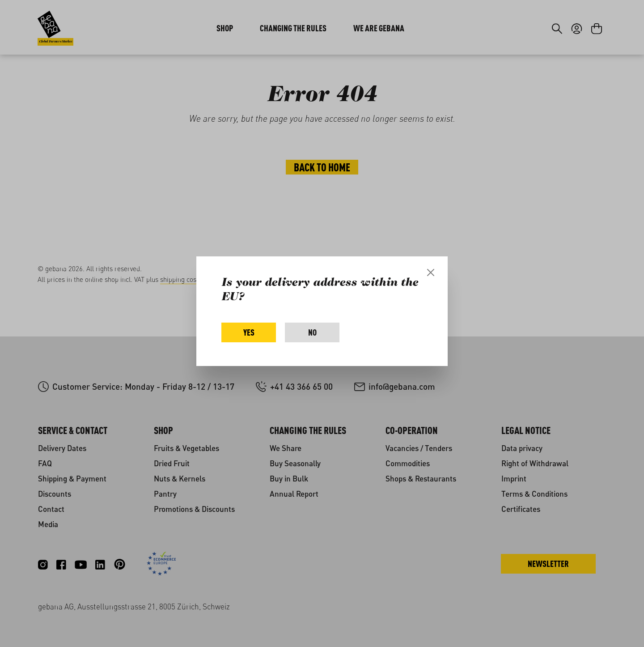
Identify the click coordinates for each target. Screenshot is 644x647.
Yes (249, 332)
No (312, 332)
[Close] (431, 272)
